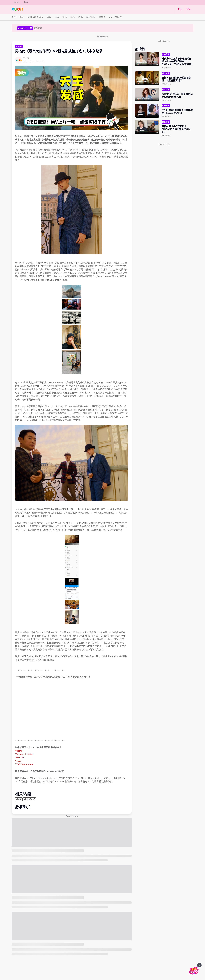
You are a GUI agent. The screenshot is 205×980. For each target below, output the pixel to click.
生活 (65, 17)
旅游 (57, 17)
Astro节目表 (115, 17)
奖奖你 (102, 17)
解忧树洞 (91, 17)
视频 (81, 17)
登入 (189, 9)
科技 (73, 17)
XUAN (17, 2)
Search (179, 9)
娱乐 (49, 17)
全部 (14, 17)
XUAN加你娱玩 (35, 17)
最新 (22, 17)
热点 (26, 2)
